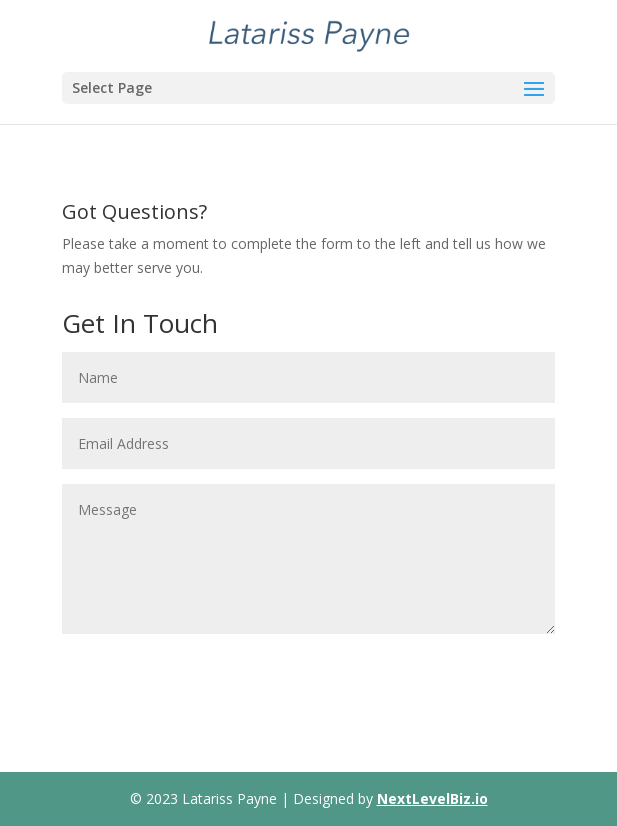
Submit (498, 666)
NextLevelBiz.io (432, 798)
